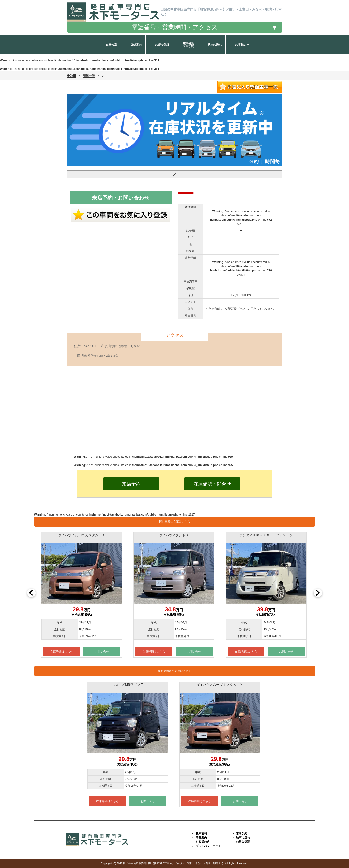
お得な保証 (243, 842)
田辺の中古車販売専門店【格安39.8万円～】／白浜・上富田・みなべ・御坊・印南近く (173, 863)
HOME (72, 76)
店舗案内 (201, 838)
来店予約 (242, 833)
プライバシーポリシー (210, 846)
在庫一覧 (89, 76)
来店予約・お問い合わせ (121, 198)
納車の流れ (243, 838)
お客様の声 (203, 842)
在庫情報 (201, 833)
